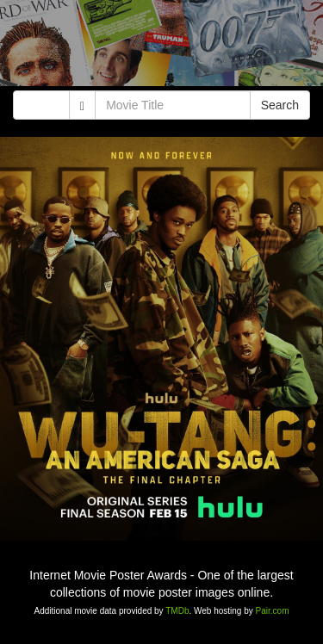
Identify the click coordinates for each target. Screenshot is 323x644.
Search (280, 105)
